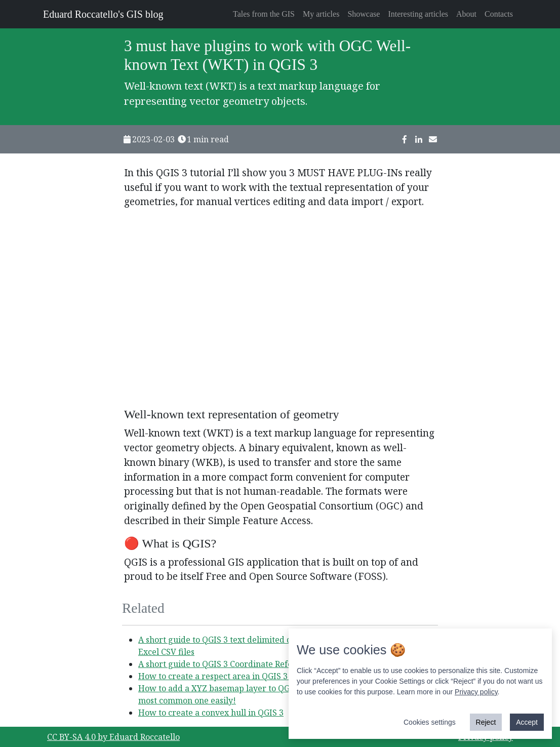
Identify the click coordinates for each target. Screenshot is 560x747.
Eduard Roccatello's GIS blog (103, 14)
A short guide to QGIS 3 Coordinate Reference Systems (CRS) (254, 664)
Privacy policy (476, 692)
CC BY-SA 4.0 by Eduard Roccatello (113, 737)
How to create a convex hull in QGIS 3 (211, 713)
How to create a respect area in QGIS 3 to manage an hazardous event (273, 676)
